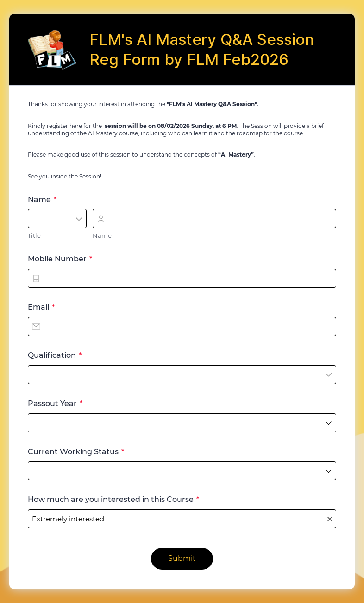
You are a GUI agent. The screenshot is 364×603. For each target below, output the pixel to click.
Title (34, 235)
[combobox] (57, 219)
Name (102, 235)
